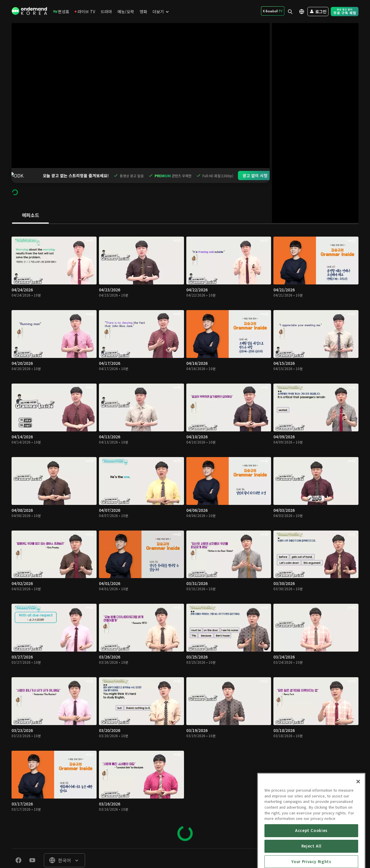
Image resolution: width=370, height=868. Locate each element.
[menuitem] (61, 12)
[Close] (358, 813)
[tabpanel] (185, 521)
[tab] (30, 201)
